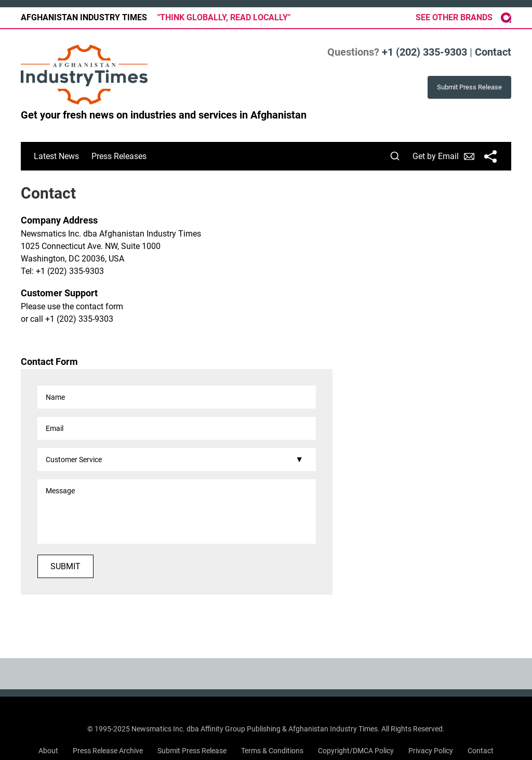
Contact (493, 52)
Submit (65, 566)
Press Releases (119, 156)
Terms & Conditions (272, 751)
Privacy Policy (431, 751)
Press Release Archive (108, 751)
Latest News (56, 156)
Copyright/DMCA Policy (356, 751)
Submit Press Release (192, 751)
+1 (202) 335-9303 (424, 52)
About (48, 751)
